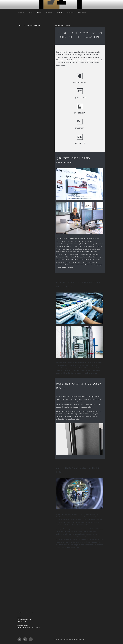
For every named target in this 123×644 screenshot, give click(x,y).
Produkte (50, 13)
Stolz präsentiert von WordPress (74, 639)
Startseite (21, 13)
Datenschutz (82, 13)
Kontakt (60, 13)
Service (40, 13)
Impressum (70, 13)
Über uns (31, 13)
